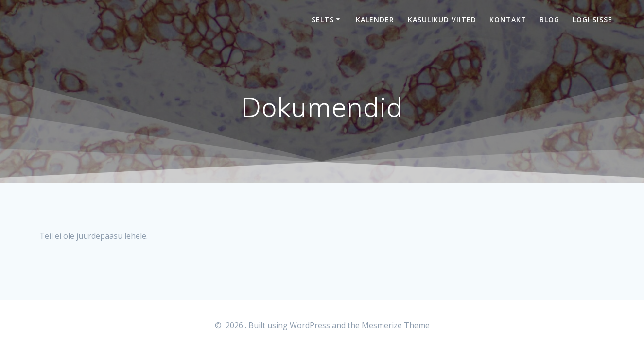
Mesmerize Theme (396, 325)
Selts (323, 20)
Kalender (375, 20)
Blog (549, 20)
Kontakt (508, 20)
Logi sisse (592, 20)
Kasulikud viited (442, 20)
